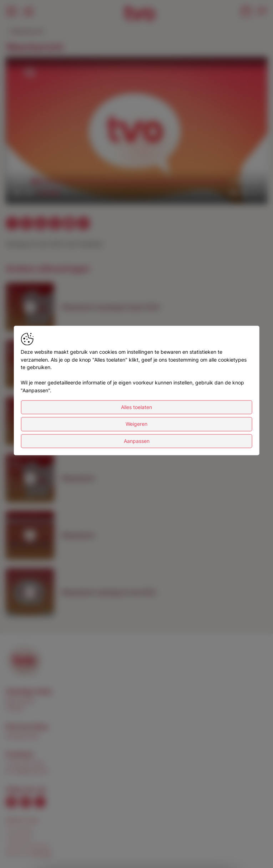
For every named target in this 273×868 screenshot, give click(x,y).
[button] (138, 132)
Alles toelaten (136, 407)
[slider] (131, 181)
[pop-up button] (244, 193)
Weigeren (136, 424)
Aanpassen (137, 441)
